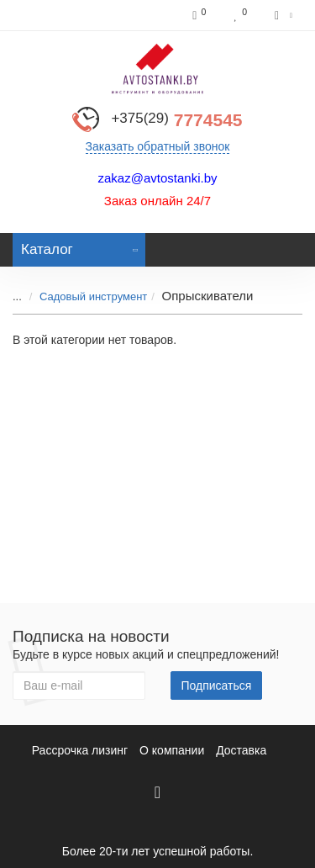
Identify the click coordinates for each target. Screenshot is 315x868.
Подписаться (217, 685)
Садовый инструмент (93, 296)
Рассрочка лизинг (80, 750)
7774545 (176, 120)
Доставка (241, 750)
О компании (172, 750)
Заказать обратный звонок (158, 146)
